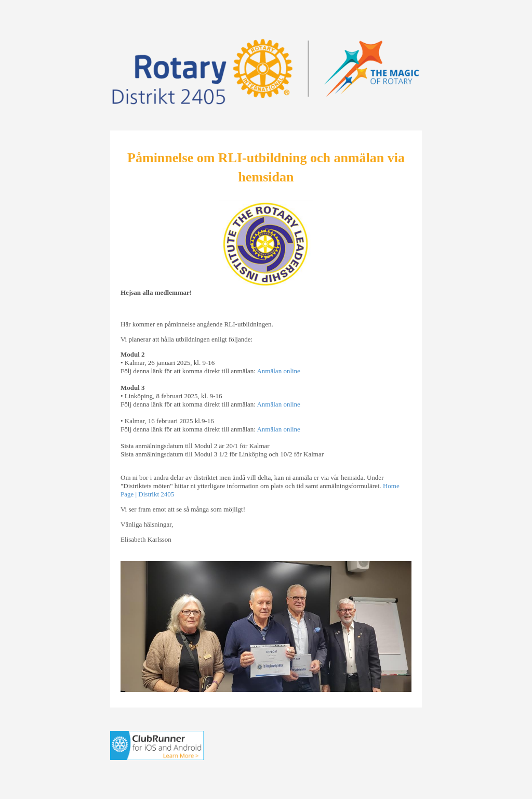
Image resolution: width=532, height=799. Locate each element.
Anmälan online (278, 371)
